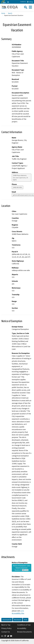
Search (10, 13)
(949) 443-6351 (17, 187)
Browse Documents (24, 632)
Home (3, 13)
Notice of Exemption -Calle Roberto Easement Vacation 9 (22, 568)
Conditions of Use (24, 625)
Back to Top (6, 625)
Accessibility (22, 628)
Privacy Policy (6, 628)
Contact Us (23, 2)
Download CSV (7, 620)
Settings (30, 2)
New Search (18, 620)
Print (26, 620)
